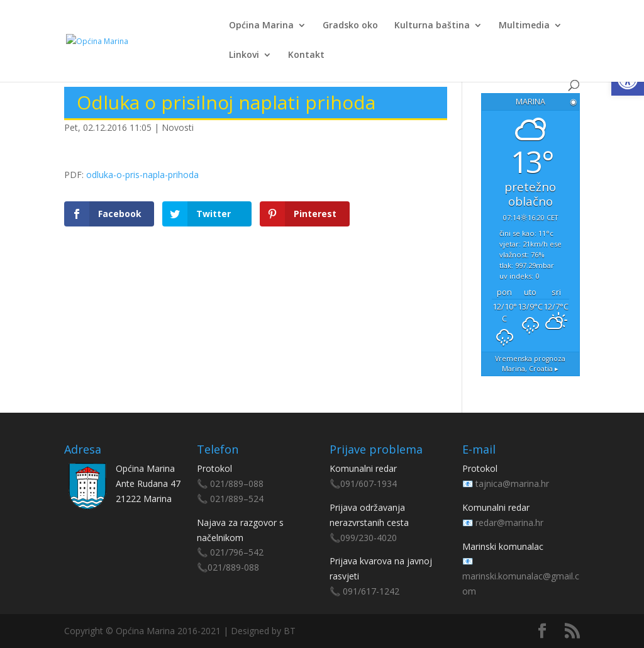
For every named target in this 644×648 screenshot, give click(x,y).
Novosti (178, 127)
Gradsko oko (350, 26)
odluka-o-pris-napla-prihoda (142, 175)
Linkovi (244, 55)
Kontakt (306, 55)
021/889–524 (237, 499)
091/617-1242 (371, 591)
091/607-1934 (369, 483)
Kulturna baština (432, 26)
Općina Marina (261, 26)
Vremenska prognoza (530, 364)
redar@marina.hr (509, 522)
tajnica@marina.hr (512, 483)
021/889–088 (237, 483)
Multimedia (524, 26)
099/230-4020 (369, 538)
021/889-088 (233, 567)
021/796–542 (237, 552)
